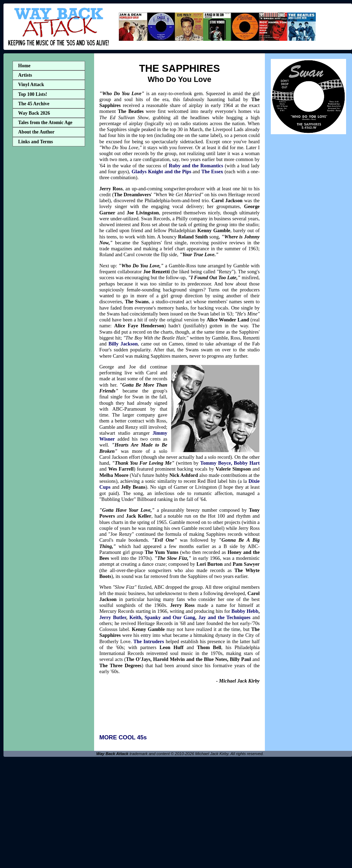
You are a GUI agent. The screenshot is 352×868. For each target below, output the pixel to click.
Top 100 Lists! (33, 94)
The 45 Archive (34, 104)
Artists (25, 75)
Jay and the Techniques (224, 617)
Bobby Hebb (245, 611)
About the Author (36, 132)
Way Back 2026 (34, 113)
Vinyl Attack (31, 85)
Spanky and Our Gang (170, 617)
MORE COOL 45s (123, 737)
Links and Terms (36, 142)
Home (24, 66)
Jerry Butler (113, 617)
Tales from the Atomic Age (45, 123)
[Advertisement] (49, 259)
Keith (135, 617)
